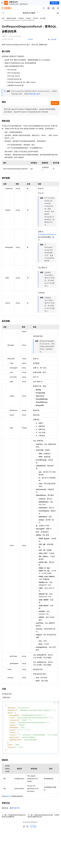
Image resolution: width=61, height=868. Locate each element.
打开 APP (55, 3)
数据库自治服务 (11, 18)
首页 (3, 18)
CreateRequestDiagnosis (47, 234)
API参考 (28, 18)
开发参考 (21, 18)
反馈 (33, 829)
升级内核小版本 (34, 94)
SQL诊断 (43, 18)
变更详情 (16, 810)
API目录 (35, 18)
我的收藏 (54, 39)
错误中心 (8, 798)
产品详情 (30, 39)
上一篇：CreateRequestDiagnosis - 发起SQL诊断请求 (14, 818)
